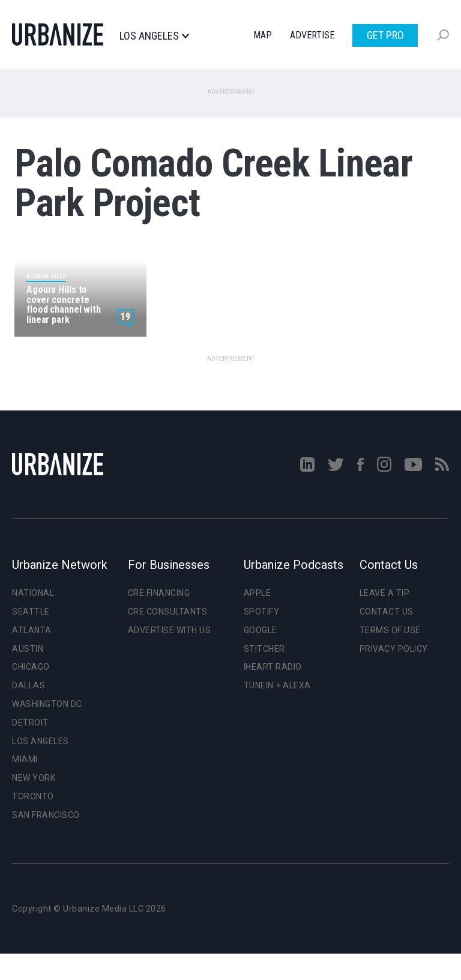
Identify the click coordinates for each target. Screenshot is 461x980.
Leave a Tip (385, 593)
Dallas (29, 685)
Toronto (33, 796)
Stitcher (264, 649)
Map (263, 35)
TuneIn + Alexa (277, 685)
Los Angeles (154, 36)
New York (34, 778)
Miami (25, 759)
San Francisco (46, 815)
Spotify (262, 612)
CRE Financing (159, 593)
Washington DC (47, 704)
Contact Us (387, 612)
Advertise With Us (170, 630)
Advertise (312, 35)
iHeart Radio (273, 667)
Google (261, 630)
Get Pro (385, 35)
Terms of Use (390, 630)
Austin (28, 649)
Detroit (30, 723)
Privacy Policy (394, 649)
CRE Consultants (168, 612)
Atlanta (32, 630)
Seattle (31, 612)
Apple (258, 593)
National (33, 593)
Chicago (31, 667)
